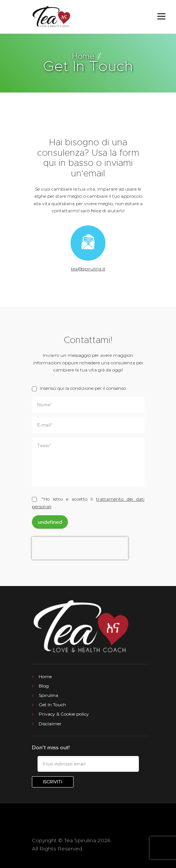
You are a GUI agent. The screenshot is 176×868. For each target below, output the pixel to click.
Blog (44, 686)
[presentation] (80, 556)
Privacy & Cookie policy (64, 714)
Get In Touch (52, 705)
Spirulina (48, 695)
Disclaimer (50, 724)
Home (83, 56)
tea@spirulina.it (88, 269)
